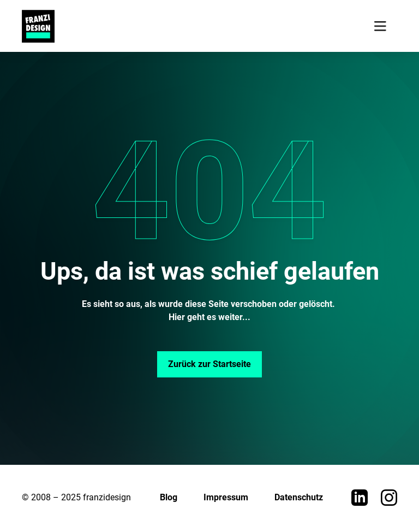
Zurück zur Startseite (209, 364)
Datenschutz (299, 497)
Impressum (226, 497)
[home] (38, 26)
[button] (380, 26)
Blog (169, 497)
